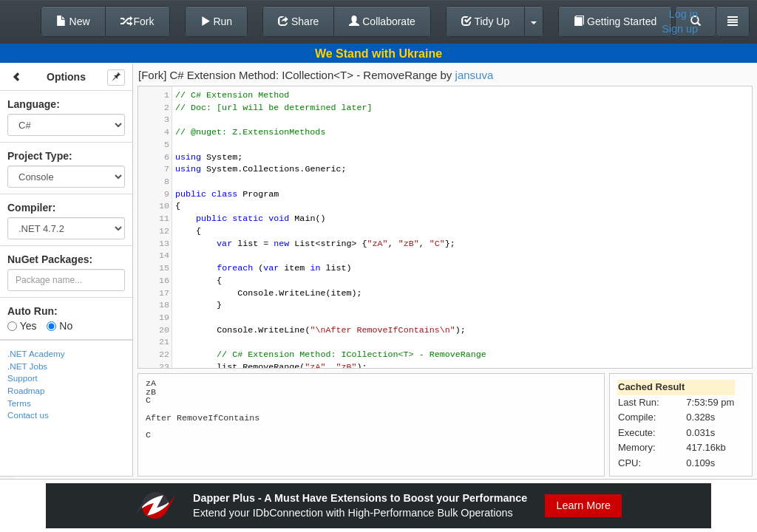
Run (217, 21)
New (73, 21)
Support (23, 378)
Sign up (680, 29)
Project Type (38, 156)
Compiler (30, 208)
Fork (138, 21)
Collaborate (382, 21)
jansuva (475, 75)
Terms (19, 403)
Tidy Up (485, 21)
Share (298, 21)
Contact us (28, 415)
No (60, 326)
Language (32, 104)
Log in (683, 14)
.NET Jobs (27, 366)
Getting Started (615, 21)
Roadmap (26, 391)
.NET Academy (36, 354)
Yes (22, 326)
